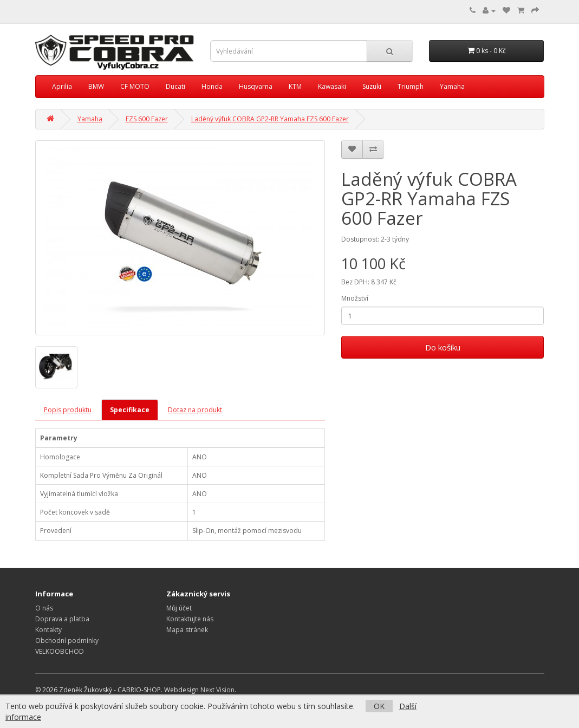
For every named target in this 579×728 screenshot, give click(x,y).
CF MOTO (135, 86)
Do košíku (443, 347)
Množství (355, 298)
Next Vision (217, 690)
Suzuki (372, 86)
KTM (295, 86)
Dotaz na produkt (195, 410)
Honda (212, 86)
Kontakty (48, 630)
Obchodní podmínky (67, 641)
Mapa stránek (187, 630)
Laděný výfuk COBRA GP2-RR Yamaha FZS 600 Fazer (270, 119)
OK (379, 706)
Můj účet (179, 608)
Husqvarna (256, 86)
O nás (44, 608)
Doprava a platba (62, 619)
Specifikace (130, 410)
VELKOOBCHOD (60, 651)
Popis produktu (68, 410)
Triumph (411, 86)
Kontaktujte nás (190, 619)
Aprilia (62, 86)
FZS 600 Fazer (147, 119)
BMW (96, 86)
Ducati (175, 86)
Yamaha (452, 86)
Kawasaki (332, 86)
